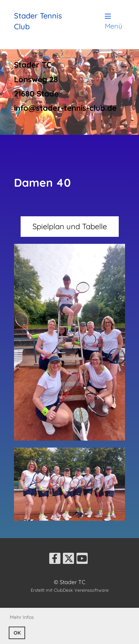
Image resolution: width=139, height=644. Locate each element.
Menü (114, 22)
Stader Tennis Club (38, 21)
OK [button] (17, 633)
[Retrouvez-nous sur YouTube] (82, 560)
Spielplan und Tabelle (70, 226)
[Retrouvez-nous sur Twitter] (68, 560)
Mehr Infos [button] (22, 617)
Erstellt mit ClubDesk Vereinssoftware (70, 590)
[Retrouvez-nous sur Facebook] (55, 560)
